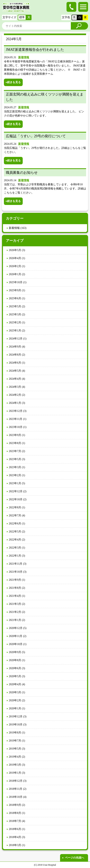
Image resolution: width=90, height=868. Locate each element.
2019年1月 (15, 773)
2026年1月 (15, 274)
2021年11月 (16, 564)
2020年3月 (15, 692)
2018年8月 (15, 813)
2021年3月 (15, 604)
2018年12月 (16, 781)
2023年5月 (15, 459)
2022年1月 (15, 556)
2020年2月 (15, 700)
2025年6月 (15, 298)
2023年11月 (16, 419)
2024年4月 (15, 379)
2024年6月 (15, 363)
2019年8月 (15, 733)
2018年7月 (15, 821)
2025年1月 (15, 331)
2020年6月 (15, 668)
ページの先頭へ (75, 858)
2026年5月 (15, 250)
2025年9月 (15, 290)
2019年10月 (16, 725)
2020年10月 (16, 644)
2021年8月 (15, 588)
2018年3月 (15, 845)
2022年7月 (15, 515)
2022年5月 (15, 532)
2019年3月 (15, 765)
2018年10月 (16, 797)
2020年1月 (15, 708)
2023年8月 (15, 443)
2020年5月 (15, 676)
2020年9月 (15, 652)
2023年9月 (15, 435)
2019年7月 (15, 741)
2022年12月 (16, 491)
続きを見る (14, 82)
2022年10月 (16, 499)
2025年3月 (15, 314)
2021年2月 (15, 612)
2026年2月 (15, 266)
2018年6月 (15, 829)
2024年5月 (15, 371)
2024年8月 (15, 355)
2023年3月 (15, 467)
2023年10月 (16, 427)
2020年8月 (15, 660)
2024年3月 (15, 387)
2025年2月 (15, 323)
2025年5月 (15, 306)
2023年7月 (15, 451)
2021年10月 (16, 572)
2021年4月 (15, 596)
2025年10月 (16, 282)
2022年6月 (15, 524)
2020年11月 (16, 636)
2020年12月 (16, 628)
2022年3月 (15, 548)
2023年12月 (16, 411)
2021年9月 (15, 580)
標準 (22, 17)
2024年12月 (16, 339)
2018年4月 (15, 837)
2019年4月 (15, 757)
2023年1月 (15, 483)
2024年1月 (15, 403)
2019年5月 (15, 749)
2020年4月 (15, 684)
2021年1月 (15, 620)
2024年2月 (15, 395)
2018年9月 (15, 805)
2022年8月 (15, 507)
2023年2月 (15, 475)
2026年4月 (15, 258)
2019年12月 (16, 717)
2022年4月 (15, 540)
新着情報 (24, 57)
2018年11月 (16, 789)
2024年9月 (15, 347)
